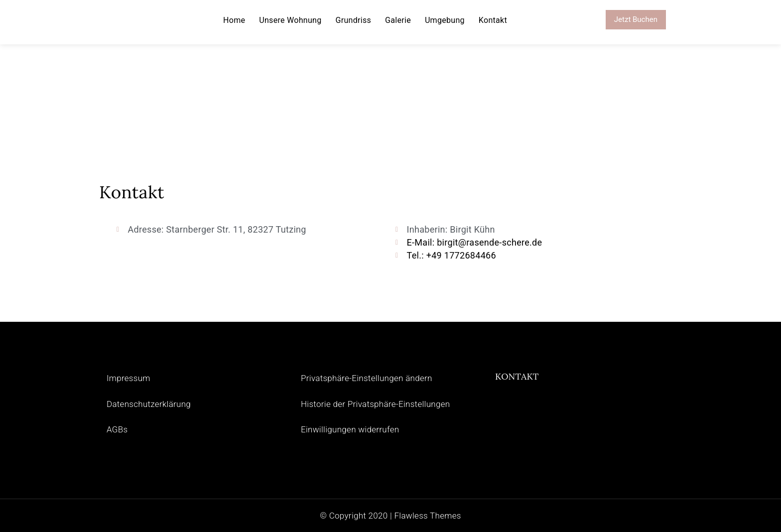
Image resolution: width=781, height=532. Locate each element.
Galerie (398, 20)
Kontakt (493, 20)
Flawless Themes (427, 516)
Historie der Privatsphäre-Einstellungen (376, 404)
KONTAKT (517, 376)
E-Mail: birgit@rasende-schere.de (475, 242)
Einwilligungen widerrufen (350, 429)
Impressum (129, 378)
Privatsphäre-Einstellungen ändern (367, 378)
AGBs (117, 429)
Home (234, 20)
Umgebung (445, 20)
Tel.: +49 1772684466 (452, 255)
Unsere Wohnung (290, 20)
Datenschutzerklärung (149, 404)
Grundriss (354, 20)
